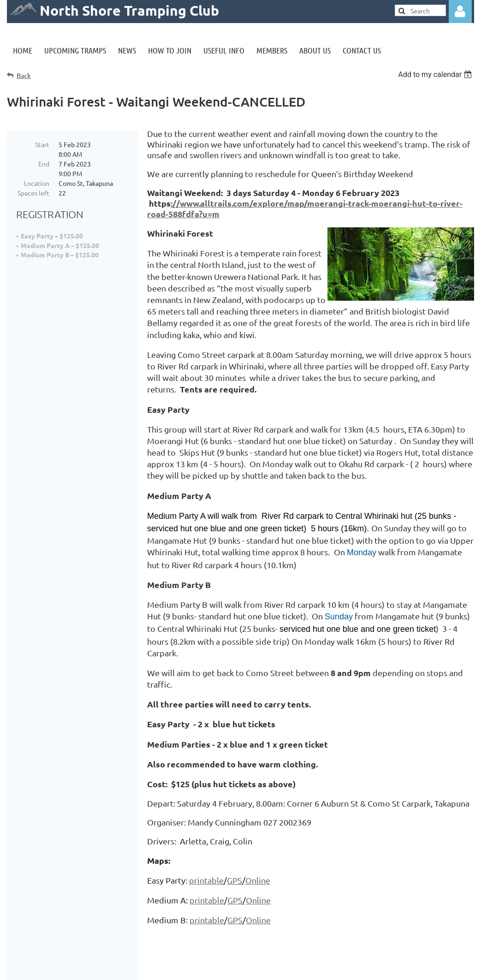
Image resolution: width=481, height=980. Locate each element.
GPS (235, 880)
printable (206, 880)
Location (37, 183)
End (44, 164)
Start (42, 144)
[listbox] (436, 74)
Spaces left (33, 193)
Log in (460, 12)
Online (258, 880)
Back (24, 75)
